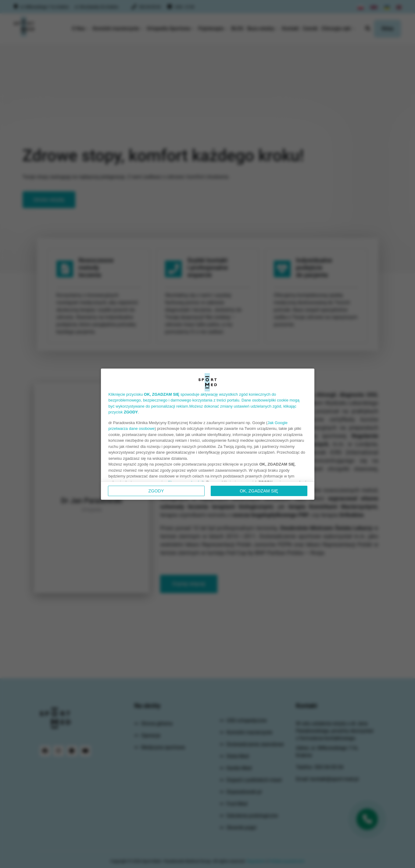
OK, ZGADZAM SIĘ (259, 491)
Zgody (156, 491)
